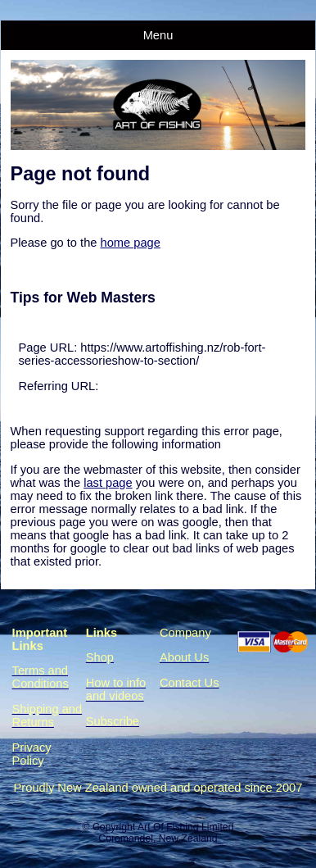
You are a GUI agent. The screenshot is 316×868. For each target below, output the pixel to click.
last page (108, 483)
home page (131, 243)
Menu (158, 35)
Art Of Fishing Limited (185, 827)
